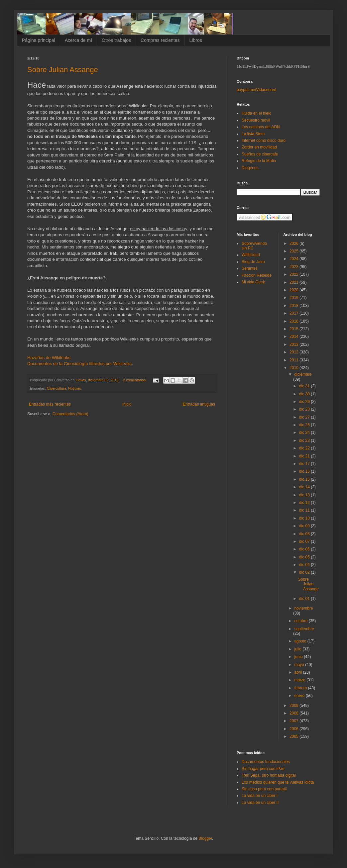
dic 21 (305, 456)
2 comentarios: (135, 380)
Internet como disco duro (264, 141)
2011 (294, 360)
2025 (294, 251)
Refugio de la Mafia (259, 161)
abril (298, 672)
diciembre (303, 374)
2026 (294, 243)
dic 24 (305, 433)
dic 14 (305, 487)
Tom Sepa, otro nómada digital (269, 775)
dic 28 (305, 409)
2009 (294, 706)
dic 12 (305, 503)
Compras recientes (160, 40)
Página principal (39, 40)
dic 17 (305, 464)
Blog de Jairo (253, 262)
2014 (294, 337)
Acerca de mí (78, 40)
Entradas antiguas (199, 404)
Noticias (74, 388)
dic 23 (305, 440)
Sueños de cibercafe (260, 154)
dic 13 (305, 495)
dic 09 (305, 526)
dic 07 (305, 541)
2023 (294, 267)
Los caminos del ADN (261, 127)
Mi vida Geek (253, 282)
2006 (294, 729)
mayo (300, 665)
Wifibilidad (251, 255)
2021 (294, 282)
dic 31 (305, 386)
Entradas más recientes (50, 404)
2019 (294, 298)
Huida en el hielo (256, 113)
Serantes (250, 268)
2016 (294, 321)
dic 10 (305, 518)
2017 (294, 313)
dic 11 (305, 510)
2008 (294, 713)
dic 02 (305, 572)
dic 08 (305, 534)
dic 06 (305, 549)
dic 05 (305, 557)
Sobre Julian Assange (63, 70)
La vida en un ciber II (260, 803)
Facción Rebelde (257, 275)
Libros (196, 40)
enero (300, 696)
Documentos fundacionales (266, 762)
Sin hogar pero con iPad (263, 769)
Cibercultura (57, 388)
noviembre (303, 608)
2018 (294, 306)
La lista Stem (253, 134)
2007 (294, 721)
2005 (294, 736)
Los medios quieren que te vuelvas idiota (278, 782)
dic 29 (305, 402)
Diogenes (250, 168)
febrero (301, 688)
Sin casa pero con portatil (264, 789)
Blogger (205, 838)
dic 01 (305, 599)
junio (299, 657)
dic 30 (305, 394)
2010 (294, 368)
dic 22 (305, 448)
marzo (300, 680)
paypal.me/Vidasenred (256, 90)
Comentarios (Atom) (70, 414)
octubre (301, 621)
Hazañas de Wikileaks (49, 358)
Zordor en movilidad (259, 147)
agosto (301, 641)
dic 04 (305, 565)
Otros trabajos (116, 40)
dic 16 (305, 471)
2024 (294, 259)
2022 (294, 274)
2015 (294, 329)
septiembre (304, 629)
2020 (294, 290)
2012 (294, 352)
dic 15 (305, 479)
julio (298, 649)
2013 (294, 344)
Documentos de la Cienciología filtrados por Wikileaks (79, 364)
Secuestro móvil (256, 120)
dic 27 (305, 417)
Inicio (127, 404)
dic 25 (305, 425)
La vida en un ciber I (260, 796)
